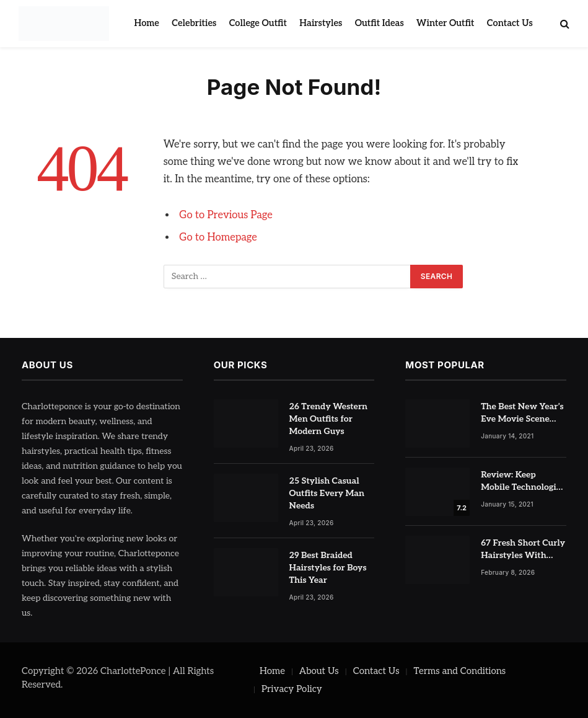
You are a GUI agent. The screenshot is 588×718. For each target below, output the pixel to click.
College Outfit (258, 23)
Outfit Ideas (380, 23)
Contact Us (510, 23)
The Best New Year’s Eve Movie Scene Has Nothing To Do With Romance (522, 413)
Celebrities (194, 23)
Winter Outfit (445, 23)
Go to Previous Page (226, 215)
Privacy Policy (292, 689)
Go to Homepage (218, 237)
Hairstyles (321, 23)
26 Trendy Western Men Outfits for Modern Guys (329, 419)
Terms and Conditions (459, 671)
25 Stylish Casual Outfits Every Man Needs (327, 493)
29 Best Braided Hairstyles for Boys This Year (328, 568)
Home (146, 23)
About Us (319, 671)
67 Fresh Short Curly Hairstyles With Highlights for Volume (523, 550)
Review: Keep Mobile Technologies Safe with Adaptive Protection (523, 481)
